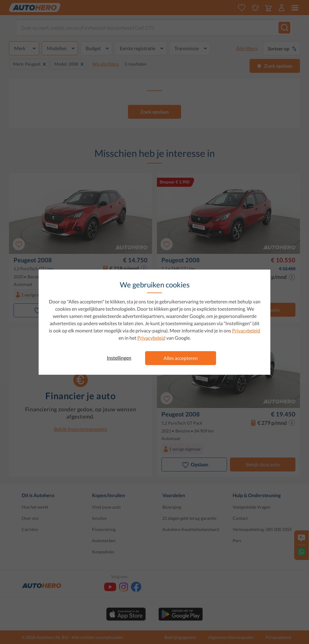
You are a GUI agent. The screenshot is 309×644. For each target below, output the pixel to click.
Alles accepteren (181, 358)
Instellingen (119, 358)
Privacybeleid (246, 330)
